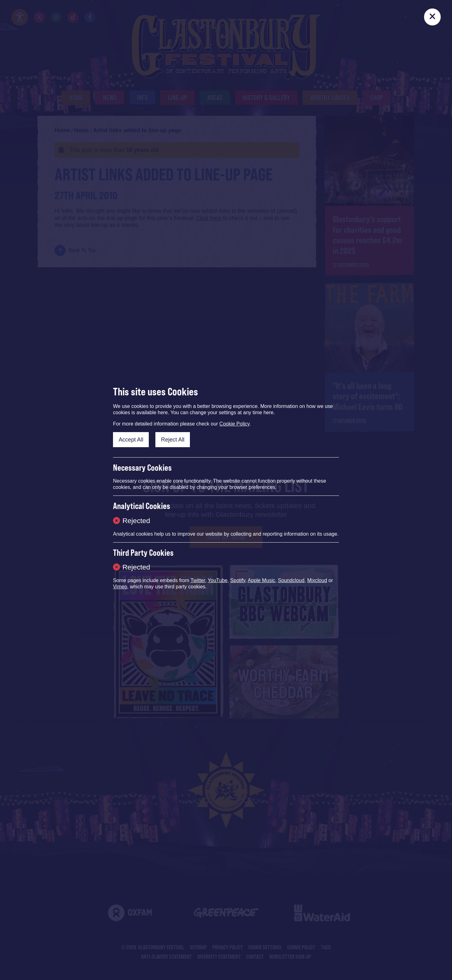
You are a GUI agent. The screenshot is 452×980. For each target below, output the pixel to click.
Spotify (238, 580)
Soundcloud (291, 580)
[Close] (433, 17)
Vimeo (120, 587)
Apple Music (261, 580)
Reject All (173, 440)
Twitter (198, 580)
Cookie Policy (234, 424)
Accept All (131, 440)
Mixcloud (317, 580)
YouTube (218, 580)
